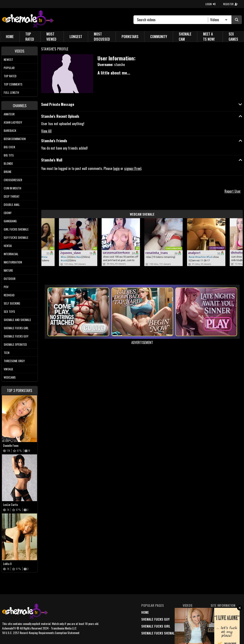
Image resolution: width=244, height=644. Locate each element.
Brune (8, 172)
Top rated (10, 76)
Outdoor (10, 278)
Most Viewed (51, 37)
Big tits (9, 155)
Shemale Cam (185, 37)
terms (215, 619)
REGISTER (231, 4)
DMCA (215, 612)
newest (188, 612)
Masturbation (13, 262)
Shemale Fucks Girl (16, 328)
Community (159, 37)
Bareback (10, 130)
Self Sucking (12, 303)
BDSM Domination (15, 139)
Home (10, 37)
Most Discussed (102, 37)
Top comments (13, 84)
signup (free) (133, 168)
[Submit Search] (237, 20)
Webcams (10, 377)
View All (46, 131)
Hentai (8, 246)
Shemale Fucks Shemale (159, 633)
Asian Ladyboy (13, 122)
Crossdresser (13, 180)
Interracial (11, 254)
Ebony (8, 213)
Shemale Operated (15, 344)
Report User (233, 191)
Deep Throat (12, 196)
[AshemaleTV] (28, 20)
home (145, 612)
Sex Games (233, 37)
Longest (76, 37)
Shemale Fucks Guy (16, 336)
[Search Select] (218, 20)
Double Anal (12, 204)
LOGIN (210, 4)
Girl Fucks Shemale (16, 229)
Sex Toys (9, 311)
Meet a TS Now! (209, 37)
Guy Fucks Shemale (16, 237)
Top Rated (30, 37)
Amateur (9, 114)
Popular (9, 68)
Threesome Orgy (14, 361)
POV (6, 287)
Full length (11, 92)
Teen (7, 353)
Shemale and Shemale (17, 320)
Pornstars (130, 37)
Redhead (9, 295)
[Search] (173, 20)
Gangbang (10, 221)
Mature (8, 270)
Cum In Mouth (12, 188)
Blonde (8, 163)
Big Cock (9, 147)
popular (189, 619)
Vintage (8, 369)
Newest (8, 59)
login (116, 168)
